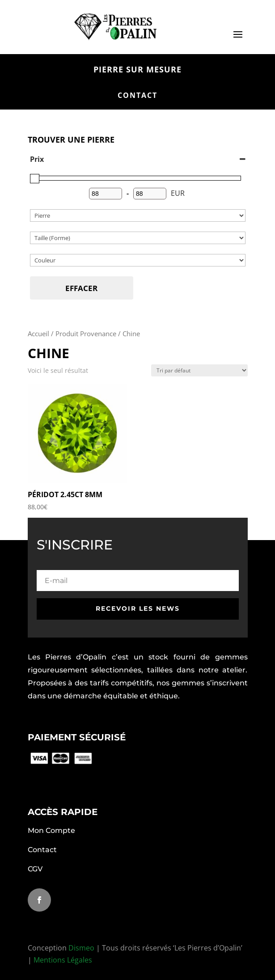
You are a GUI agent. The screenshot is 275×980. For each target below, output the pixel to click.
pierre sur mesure (137, 70)
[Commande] (199, 370)
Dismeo (81, 948)
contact (137, 95)
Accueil (38, 334)
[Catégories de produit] (138, 215)
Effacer (81, 288)
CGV (35, 869)
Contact (42, 850)
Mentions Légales (63, 960)
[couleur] (138, 260)
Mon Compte (51, 830)
